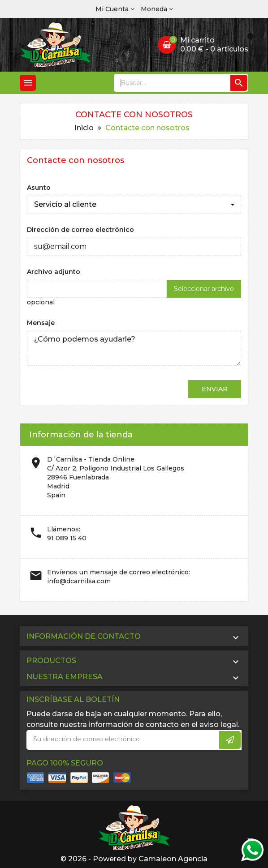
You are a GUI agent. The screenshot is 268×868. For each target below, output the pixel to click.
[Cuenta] (115, 9)
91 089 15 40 (67, 538)
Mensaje (41, 323)
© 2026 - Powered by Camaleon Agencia (134, 859)
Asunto (39, 188)
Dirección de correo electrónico (80, 230)
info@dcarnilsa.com (79, 581)
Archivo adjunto (54, 272)
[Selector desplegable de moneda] (157, 9)
